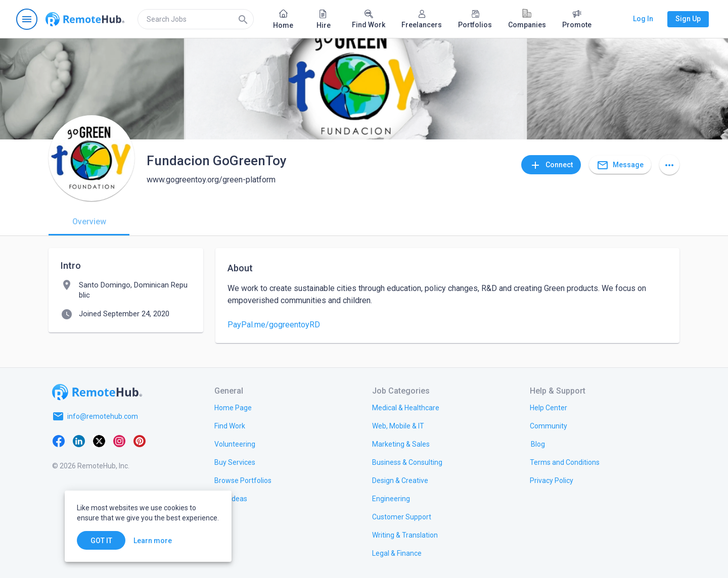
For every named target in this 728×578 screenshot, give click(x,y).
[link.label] (549, 407)
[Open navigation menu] (27, 19)
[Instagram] (119, 441)
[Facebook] (59, 441)
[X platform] (99, 441)
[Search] (243, 19)
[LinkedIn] (79, 441)
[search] (196, 19)
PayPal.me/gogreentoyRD (274, 325)
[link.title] (233, 407)
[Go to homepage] (85, 19)
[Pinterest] (140, 441)
